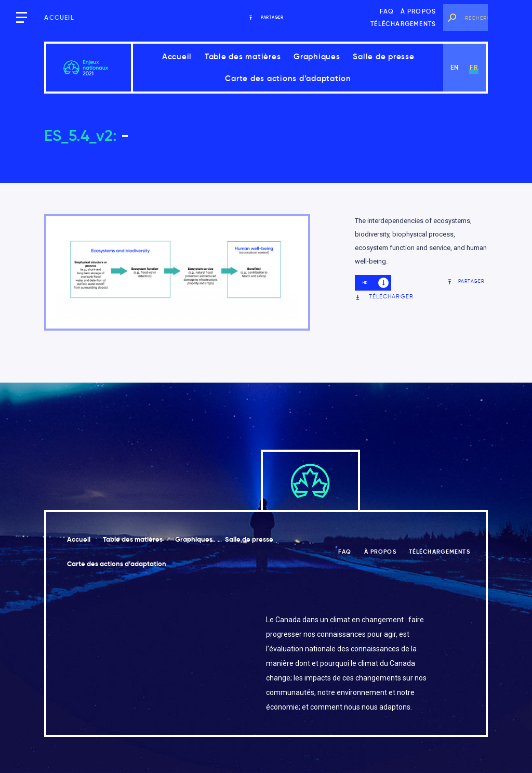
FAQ (387, 11)
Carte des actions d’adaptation (288, 78)
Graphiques (317, 56)
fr (474, 67)
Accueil (59, 17)
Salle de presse (383, 56)
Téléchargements (403, 24)
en (455, 67)
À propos (418, 11)
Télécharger (384, 297)
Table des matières (243, 56)
